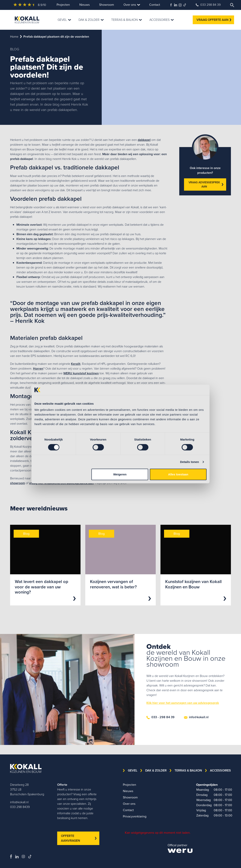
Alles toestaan (178, 474)
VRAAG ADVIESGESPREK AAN (206, 184)
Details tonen (189, 462)
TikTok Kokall (185, 5)
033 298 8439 (20, 807)
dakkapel (144, 140)
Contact (155, 5)
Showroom (107, 5)
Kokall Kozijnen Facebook (171, 5)
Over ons (130, 5)
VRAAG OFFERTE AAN (214, 20)
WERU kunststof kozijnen (81, 373)
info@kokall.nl (196, 717)
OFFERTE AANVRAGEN (79, 838)
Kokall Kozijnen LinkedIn (176, 5)
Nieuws (84, 5)
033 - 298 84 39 (160, 717)
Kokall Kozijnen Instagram (180, 5)
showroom (18, 483)
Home (14, 37)
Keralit (76, 364)
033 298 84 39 (208, 5)
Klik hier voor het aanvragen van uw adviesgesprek (183, 703)
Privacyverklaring (135, 816)
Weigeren (120, 474)
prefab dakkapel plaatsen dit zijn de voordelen (56, 37)
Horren (38, 369)
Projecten (63, 5)
